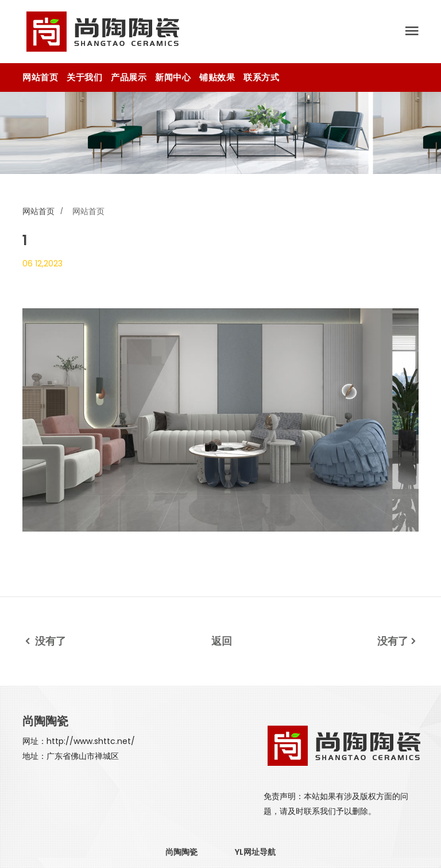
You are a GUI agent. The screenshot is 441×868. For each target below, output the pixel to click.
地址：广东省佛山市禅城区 (71, 756)
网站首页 (40, 77)
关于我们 (84, 77)
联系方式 (261, 77)
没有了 (44, 641)
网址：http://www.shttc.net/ (79, 741)
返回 (222, 641)
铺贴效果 (217, 77)
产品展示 (129, 77)
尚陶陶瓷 (181, 852)
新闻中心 (173, 77)
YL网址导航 (255, 852)
